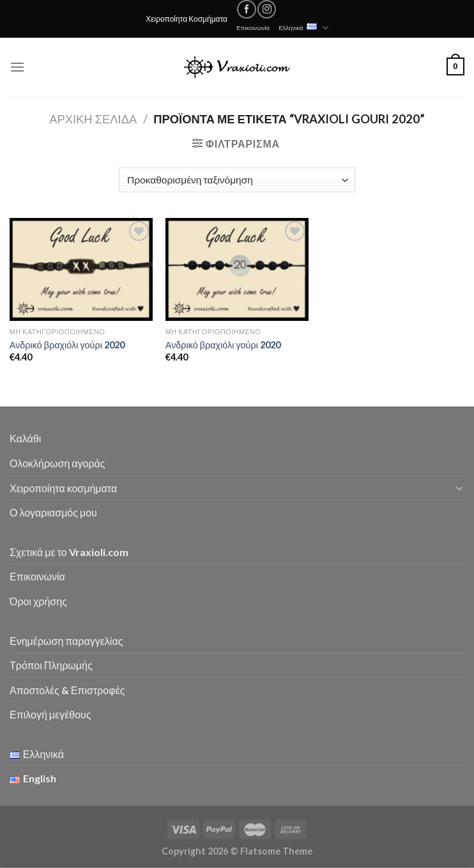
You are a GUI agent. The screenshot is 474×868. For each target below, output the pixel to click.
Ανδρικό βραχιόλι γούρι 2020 (67, 345)
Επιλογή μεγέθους (50, 714)
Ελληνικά (303, 28)
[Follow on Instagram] (267, 9)
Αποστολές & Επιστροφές (67, 690)
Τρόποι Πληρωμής (51, 665)
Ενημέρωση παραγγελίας (66, 641)
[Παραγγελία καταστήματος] (237, 180)
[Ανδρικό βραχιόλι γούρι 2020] (81, 269)
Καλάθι (25, 438)
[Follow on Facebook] (246, 9)
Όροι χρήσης (38, 601)
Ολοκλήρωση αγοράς (57, 463)
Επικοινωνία (253, 28)
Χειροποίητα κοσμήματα (63, 488)
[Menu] (17, 67)
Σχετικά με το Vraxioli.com (69, 552)
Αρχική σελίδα (93, 119)
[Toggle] (459, 488)
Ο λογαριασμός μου (53, 512)
